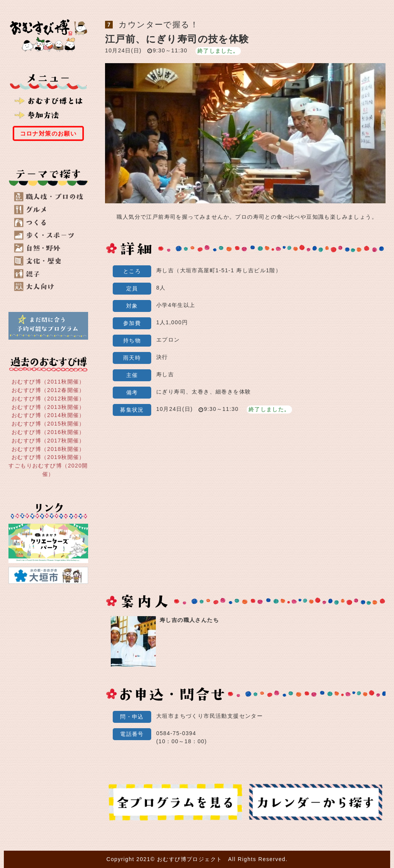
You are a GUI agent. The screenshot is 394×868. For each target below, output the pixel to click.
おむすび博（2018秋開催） (48, 449)
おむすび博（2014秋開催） (48, 415)
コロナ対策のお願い (48, 133)
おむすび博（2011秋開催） (48, 382)
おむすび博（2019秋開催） (48, 457)
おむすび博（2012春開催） (48, 390)
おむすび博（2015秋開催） (48, 424)
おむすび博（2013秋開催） (48, 407)
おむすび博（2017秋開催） (48, 441)
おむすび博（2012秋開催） (48, 399)
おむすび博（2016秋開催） (48, 432)
